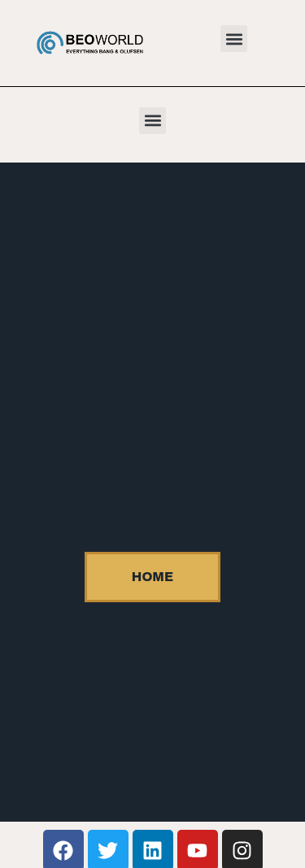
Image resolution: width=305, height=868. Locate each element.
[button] (234, 39)
